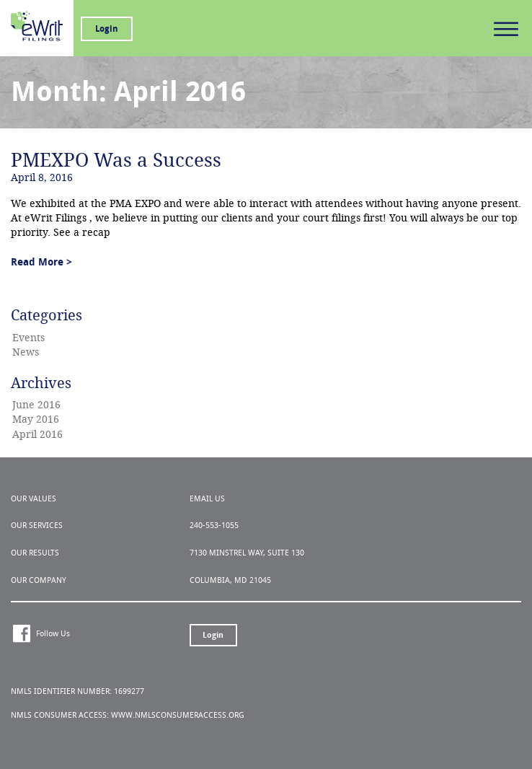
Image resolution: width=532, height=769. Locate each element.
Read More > (41, 262)
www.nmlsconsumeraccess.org (178, 715)
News (26, 352)
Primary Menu (506, 29)
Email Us (207, 499)
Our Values (34, 499)
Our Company (39, 580)
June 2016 (36, 405)
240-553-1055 (214, 526)
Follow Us (53, 634)
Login (107, 29)
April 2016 (37, 435)
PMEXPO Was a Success (116, 161)
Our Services (37, 526)
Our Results (35, 553)
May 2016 (36, 419)
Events (28, 338)
